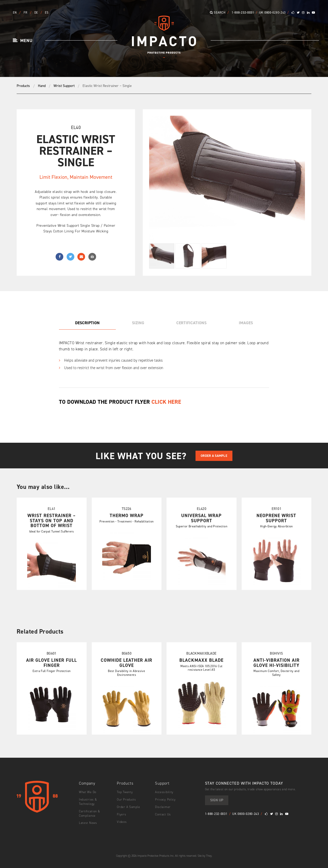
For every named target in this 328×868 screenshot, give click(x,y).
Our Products (126, 800)
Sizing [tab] (138, 323)
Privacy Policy (165, 800)
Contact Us (163, 814)
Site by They (205, 856)
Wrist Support (64, 86)
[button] (23, 41)
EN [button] (15, 13)
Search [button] (218, 13)
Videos (122, 822)
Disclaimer (163, 807)
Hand (42, 86)
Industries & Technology (88, 802)
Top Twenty (125, 792)
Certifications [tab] (191, 323)
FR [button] (26, 13)
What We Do (88, 792)
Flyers (121, 814)
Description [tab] (87, 323)
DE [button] (37, 13)
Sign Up (217, 800)
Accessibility (164, 792)
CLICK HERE (166, 402)
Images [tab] (246, 323)
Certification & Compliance (90, 813)
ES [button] (47, 13)
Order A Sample (214, 456)
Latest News (88, 823)
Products (23, 86)
